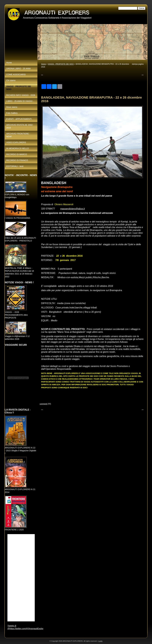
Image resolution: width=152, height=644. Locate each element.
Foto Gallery (12, 113)
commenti (43, 404)
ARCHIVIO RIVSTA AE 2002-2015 (20, 126)
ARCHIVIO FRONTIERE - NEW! (18, 135)
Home (43, 64)
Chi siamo (11, 80)
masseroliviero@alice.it (73, 209)
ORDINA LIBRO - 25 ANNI (18, 69)
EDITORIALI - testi (15, 166)
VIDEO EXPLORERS (16, 142)
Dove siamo (12, 107)
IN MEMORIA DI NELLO (18, 148)
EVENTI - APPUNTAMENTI (19, 119)
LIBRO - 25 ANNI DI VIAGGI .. (20, 101)
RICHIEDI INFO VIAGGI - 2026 (21, 95)
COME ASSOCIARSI (16, 74)
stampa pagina (138, 64)
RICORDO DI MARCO (17, 154)
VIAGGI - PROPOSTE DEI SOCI (61, 64)
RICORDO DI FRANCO (17, 160)
